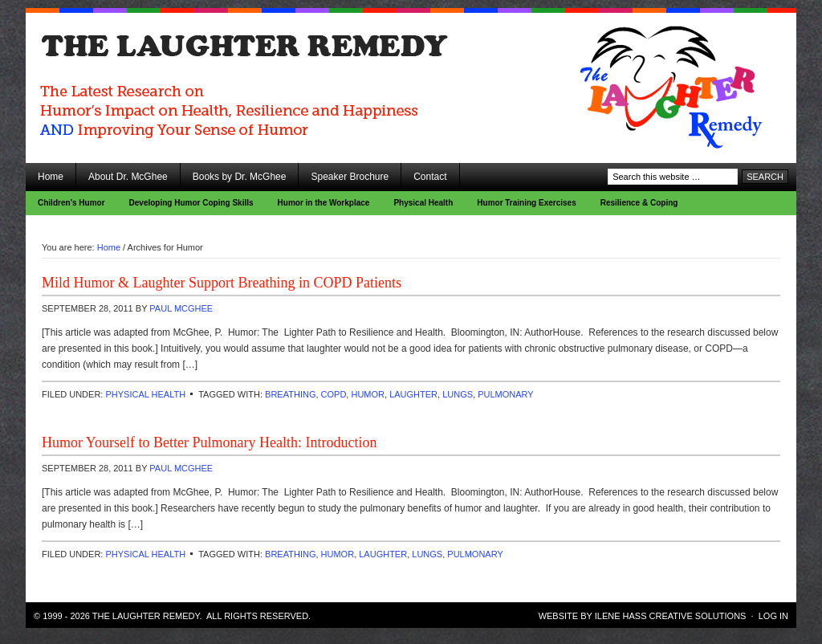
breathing (290, 394)
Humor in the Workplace (324, 203)
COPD (334, 394)
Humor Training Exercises (526, 203)
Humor (368, 394)
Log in (773, 616)
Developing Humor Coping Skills (191, 203)
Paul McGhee (181, 308)
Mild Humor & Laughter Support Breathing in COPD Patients (222, 283)
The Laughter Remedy (170, 56)
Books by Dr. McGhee (240, 177)
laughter (413, 394)
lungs (458, 394)
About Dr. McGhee (128, 177)
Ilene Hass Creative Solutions (671, 616)
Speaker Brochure (350, 177)
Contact (430, 177)
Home (51, 177)
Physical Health (423, 203)
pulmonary (505, 394)
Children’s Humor (71, 203)
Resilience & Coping (639, 203)
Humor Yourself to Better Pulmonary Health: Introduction (209, 442)
